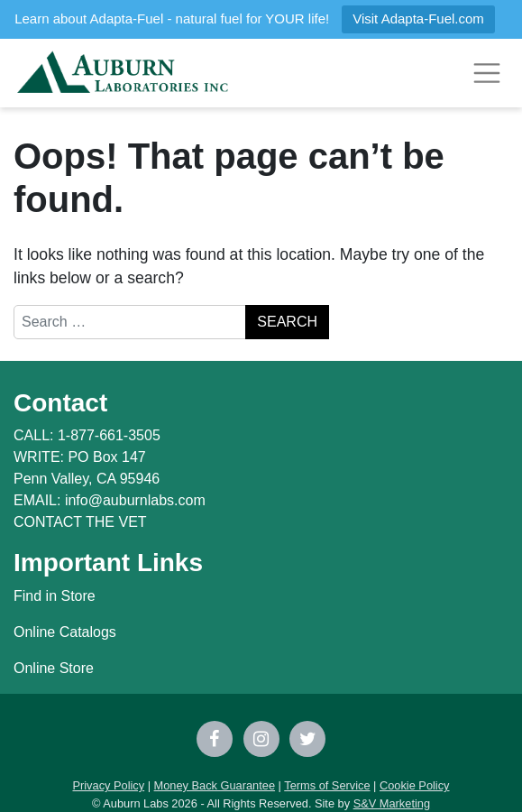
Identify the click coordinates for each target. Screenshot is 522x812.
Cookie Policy (415, 785)
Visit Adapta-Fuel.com (418, 18)
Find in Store (55, 596)
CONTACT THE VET (80, 522)
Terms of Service (327, 785)
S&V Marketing (392, 803)
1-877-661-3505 (109, 435)
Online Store (54, 668)
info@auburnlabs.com (135, 500)
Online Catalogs (65, 632)
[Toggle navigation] (487, 73)
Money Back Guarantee (215, 785)
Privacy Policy (108, 785)
